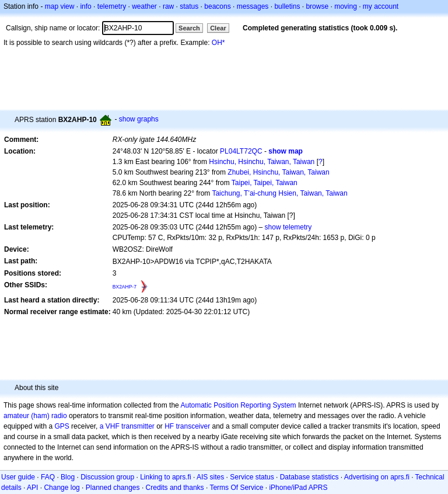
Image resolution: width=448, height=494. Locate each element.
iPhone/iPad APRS (298, 488)
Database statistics (309, 477)
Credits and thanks (175, 488)
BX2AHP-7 (125, 287)
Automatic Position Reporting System (238, 405)
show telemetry (288, 227)
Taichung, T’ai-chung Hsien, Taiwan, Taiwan (279, 193)
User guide (18, 477)
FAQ (48, 477)
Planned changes (113, 488)
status (189, 6)
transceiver (193, 426)
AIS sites (210, 477)
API (32, 488)
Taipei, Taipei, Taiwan (265, 183)
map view (60, 6)
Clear (218, 28)
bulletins (287, 6)
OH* (218, 43)
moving (346, 6)
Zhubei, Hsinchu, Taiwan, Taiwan (278, 172)
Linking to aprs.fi (165, 477)
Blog (68, 477)
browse (317, 6)
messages (253, 6)
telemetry (112, 6)
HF (169, 426)
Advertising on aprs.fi (377, 477)
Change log (62, 488)
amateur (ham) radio (35, 416)
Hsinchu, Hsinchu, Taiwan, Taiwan (262, 162)
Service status (252, 477)
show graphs (139, 119)
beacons (217, 6)
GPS (62, 426)
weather (144, 6)
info (85, 6)
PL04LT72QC (241, 151)
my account (381, 6)
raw (168, 6)
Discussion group (107, 477)
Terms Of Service (236, 488)
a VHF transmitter (127, 426)
